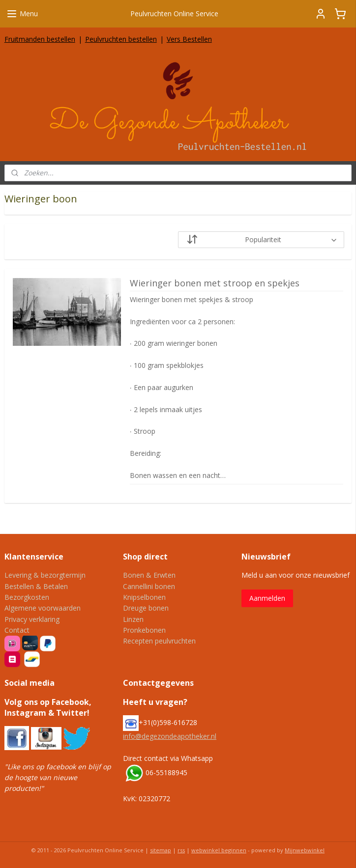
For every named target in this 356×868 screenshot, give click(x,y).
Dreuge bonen (146, 608)
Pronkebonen (144, 630)
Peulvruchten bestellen (121, 39)
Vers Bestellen (189, 39)
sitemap (161, 850)
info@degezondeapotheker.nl (170, 736)
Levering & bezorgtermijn (45, 575)
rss (181, 850)
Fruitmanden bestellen (40, 39)
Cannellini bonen (149, 586)
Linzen (133, 619)
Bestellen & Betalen (36, 586)
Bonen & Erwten (149, 575)
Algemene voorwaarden (43, 608)
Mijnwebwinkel (305, 850)
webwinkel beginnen (219, 850)
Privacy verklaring (32, 619)
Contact (17, 630)
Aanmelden (267, 598)
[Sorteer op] (261, 240)
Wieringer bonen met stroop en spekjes (215, 283)
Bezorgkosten (27, 597)
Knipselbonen (144, 597)
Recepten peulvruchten (159, 641)
